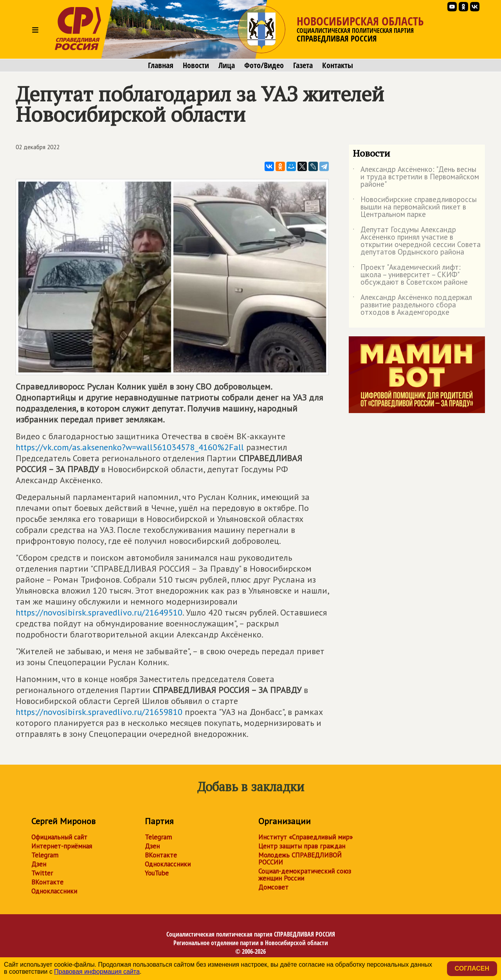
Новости (196, 65)
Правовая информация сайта (97, 972)
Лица (227, 65)
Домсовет (273, 887)
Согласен (472, 968)
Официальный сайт (59, 837)
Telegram (45, 855)
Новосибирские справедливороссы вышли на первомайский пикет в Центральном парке (415, 207)
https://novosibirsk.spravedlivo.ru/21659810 (99, 712)
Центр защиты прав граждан (302, 846)
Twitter (42, 873)
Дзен (39, 864)
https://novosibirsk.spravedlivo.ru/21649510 (99, 612)
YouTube (157, 873)
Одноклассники (54, 891)
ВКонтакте (47, 882)
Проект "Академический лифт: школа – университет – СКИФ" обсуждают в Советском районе (410, 275)
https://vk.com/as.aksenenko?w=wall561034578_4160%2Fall (130, 447)
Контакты (338, 65)
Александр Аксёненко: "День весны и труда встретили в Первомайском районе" (416, 177)
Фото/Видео (264, 65)
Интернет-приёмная (62, 846)
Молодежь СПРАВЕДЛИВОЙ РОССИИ (300, 859)
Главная (161, 65)
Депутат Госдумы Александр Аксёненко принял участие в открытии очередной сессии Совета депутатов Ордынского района (417, 241)
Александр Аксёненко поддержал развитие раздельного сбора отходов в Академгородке (412, 305)
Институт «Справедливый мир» (305, 837)
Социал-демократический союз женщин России (305, 875)
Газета (303, 65)
